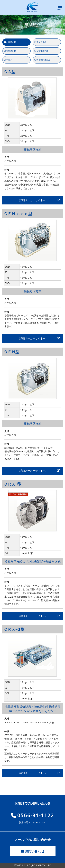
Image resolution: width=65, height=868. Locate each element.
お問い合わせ (35, 851)
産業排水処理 (42, 51)
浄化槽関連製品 (43, 60)
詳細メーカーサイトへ (33, 200)
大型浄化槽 (11, 51)
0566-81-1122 (36, 815)
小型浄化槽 (11, 42)
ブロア (9, 60)
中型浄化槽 (41, 42)
